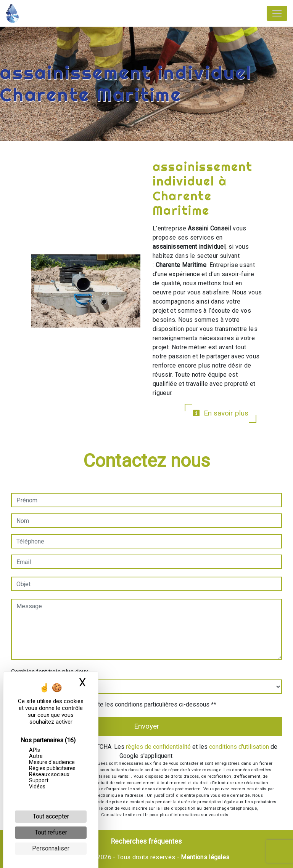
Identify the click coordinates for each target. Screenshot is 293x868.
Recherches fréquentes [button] (146, 841)
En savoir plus (221, 413)
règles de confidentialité (158, 747)
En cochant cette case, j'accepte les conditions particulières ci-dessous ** (118, 704)
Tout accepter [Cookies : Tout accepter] (51, 816)
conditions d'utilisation (239, 747)
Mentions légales (204, 857)
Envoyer (147, 726)
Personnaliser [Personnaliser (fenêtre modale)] (51, 848)
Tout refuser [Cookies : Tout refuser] (51, 832)
